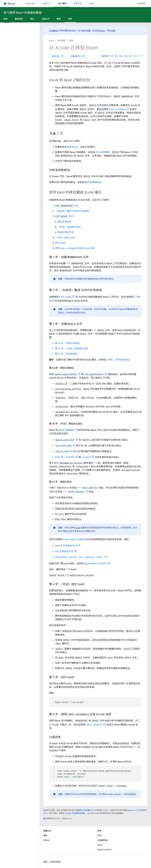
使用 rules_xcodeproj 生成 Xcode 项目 (75, 248)
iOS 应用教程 (103, 152)
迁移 (71, 41)
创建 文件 (67, 206)
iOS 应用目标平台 (64, 551)
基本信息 (19, 19)
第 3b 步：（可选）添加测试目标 (72, 349)
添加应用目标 (64, 222)
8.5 (121, 56)
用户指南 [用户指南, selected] (62, 4)
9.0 (112, 56)
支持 (99, 835)
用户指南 (61, 41)
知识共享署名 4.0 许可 (89, 810)
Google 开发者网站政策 (75, 813)
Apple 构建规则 (67, 430)
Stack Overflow (104, 850)
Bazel (51, 41)
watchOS (70, 457)
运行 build (60, 243)
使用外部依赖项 (93, 182)
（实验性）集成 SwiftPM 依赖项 (72, 211)
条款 (45, 862)
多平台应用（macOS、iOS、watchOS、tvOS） (79, 557)
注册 (113, 31)
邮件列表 (86, 31)
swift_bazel (65, 297)
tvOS (58, 457)
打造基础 (53, 31)
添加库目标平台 (65, 232)
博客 (45, 835)
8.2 (135, 56)
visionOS (86, 457)
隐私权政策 (55, 862)
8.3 (131, 56)
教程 (59, 19)
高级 (32, 19)
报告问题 (58, 56)
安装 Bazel (72, 147)
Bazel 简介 (31, 4)
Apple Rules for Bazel (95, 563)
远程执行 (45, 19)
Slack (100, 845)
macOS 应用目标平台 (66, 546)
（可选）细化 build (65, 238)
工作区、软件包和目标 (118, 360)
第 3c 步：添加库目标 (66, 354)
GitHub (141, 4)
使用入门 (47, 4)
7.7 (140, 56)
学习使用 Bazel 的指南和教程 (23, 13)
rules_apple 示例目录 (75, 539)
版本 (6, 19)
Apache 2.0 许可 (134, 810)
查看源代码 (78, 56)
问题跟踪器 (102, 840)
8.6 (116, 56)
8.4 (126, 56)
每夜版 (105, 56)
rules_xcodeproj (117, 109)
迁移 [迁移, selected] (70, 19)
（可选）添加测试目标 (69, 227)
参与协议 (101, 31)
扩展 (91, 4)
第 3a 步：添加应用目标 (67, 343)
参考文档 (78, 4)
